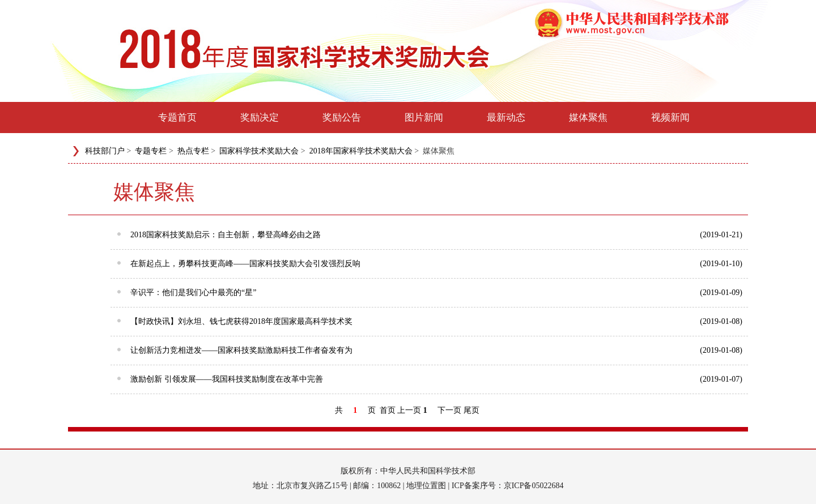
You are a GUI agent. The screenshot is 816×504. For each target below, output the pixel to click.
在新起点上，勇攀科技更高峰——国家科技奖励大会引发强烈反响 (436, 263)
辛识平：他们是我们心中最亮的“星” (436, 292)
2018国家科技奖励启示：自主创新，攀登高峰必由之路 (436, 234)
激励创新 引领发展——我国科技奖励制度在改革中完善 (436, 378)
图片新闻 (424, 118)
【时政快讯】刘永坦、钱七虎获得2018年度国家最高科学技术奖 (436, 321)
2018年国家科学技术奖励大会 (361, 151)
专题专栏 (151, 151)
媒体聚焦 (588, 118)
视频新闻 (670, 118)
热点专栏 (193, 151)
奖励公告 (342, 118)
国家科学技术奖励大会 (259, 151)
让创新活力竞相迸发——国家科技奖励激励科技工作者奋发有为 (436, 349)
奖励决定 (260, 118)
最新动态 (506, 118)
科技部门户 (105, 151)
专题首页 (177, 118)
